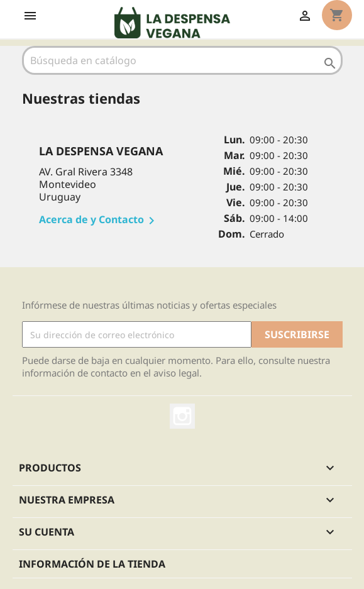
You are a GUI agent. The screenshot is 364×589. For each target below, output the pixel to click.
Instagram (182, 416)
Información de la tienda (92, 564)
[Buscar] (182, 60)
